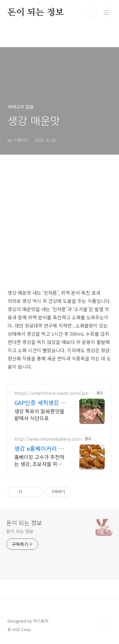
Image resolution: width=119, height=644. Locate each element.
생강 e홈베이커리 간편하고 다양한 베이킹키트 (40, 448)
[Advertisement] (60, 225)
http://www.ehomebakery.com (48, 439)
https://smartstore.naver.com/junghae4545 (53, 393)
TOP (106, 623)
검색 (92, 13)
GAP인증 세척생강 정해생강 (40, 402)
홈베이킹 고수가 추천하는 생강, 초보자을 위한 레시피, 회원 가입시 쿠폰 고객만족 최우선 (39, 460)
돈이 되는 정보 (36, 13)
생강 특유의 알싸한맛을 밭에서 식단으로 (39, 414)
